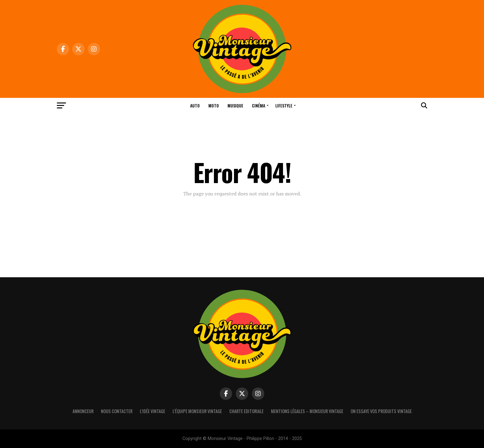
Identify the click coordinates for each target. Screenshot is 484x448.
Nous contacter (117, 411)
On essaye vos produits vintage (381, 411)
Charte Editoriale (246, 411)
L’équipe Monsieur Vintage (197, 411)
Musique (235, 105)
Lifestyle (284, 105)
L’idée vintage (152, 411)
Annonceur (83, 411)
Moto (214, 105)
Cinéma (259, 105)
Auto (195, 105)
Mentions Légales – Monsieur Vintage (307, 411)
